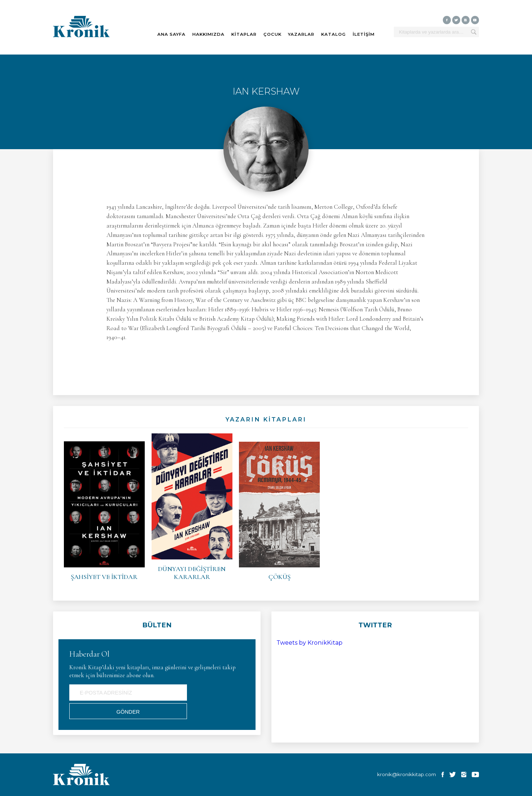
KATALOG (333, 34)
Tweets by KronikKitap (309, 643)
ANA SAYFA (171, 34)
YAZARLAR (301, 34)
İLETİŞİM (364, 34)
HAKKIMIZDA (208, 34)
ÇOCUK (272, 34)
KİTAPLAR (244, 34)
